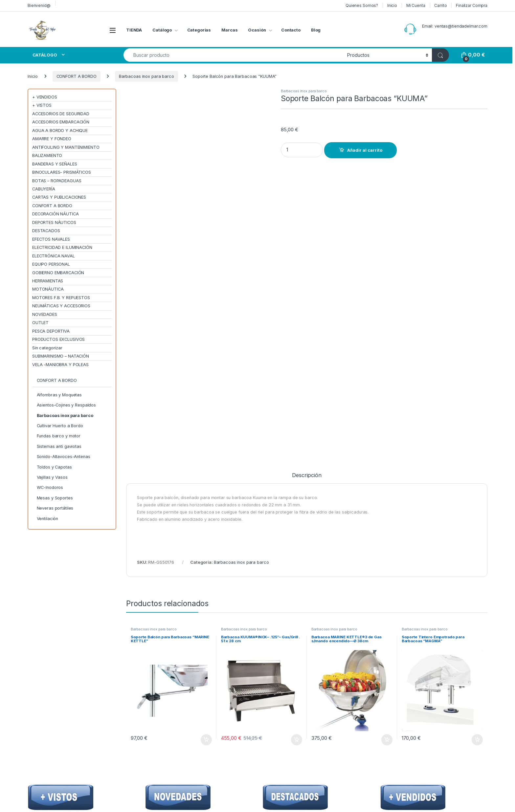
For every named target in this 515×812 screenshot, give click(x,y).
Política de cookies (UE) (376, 694)
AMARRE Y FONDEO (52, 139)
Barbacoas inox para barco (146, 76)
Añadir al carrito (365, 150)
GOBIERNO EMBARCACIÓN (58, 273)
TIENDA (134, 30)
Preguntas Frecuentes (308, 676)
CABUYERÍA (44, 189)
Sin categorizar (47, 348)
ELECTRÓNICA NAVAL (54, 256)
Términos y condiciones (376, 685)
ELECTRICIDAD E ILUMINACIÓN (62, 247)
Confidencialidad (369, 658)
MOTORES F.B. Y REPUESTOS (61, 298)
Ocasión (257, 30)
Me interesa (431, 658)
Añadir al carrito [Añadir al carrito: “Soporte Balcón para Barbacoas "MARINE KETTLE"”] (206, 453)
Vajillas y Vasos (52, 477)
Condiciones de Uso (373, 649)
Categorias (199, 30)
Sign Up (466, 605)
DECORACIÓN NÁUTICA (56, 214)
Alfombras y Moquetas (59, 395)
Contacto (291, 30)
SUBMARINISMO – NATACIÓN (61, 356)
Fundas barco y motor (59, 436)
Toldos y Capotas (54, 467)
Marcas (229, 30)
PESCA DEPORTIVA (51, 331)
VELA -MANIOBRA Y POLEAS (60, 365)
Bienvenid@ (39, 5)
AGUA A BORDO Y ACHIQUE (60, 131)
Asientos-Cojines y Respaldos (66, 405)
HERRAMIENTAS (48, 281)
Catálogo (162, 30)
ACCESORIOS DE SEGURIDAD (61, 114)
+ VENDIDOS (45, 97)
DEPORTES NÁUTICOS (54, 222)
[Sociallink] (28, 752)
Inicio (392, 5)
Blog (316, 30)
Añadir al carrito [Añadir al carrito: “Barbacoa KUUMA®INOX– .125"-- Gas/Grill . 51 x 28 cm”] (297, 453)
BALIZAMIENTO (47, 155)
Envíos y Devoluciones (375, 667)
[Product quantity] (302, 150)
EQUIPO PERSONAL (51, 264)
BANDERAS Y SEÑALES (55, 164)
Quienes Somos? (362, 5)
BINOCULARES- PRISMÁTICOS (62, 172)
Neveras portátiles (55, 508)
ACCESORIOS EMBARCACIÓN (61, 122)
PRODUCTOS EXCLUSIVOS (58, 339)
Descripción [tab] (307, 188)
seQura (294, 694)
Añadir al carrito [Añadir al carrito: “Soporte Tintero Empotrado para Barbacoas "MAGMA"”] (477, 453)
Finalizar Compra (472, 5)
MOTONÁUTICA (48, 289)
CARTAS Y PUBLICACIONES (59, 197)
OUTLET (40, 323)
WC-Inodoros (50, 487)
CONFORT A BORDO (77, 76)
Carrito (440, 5)
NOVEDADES (45, 314)
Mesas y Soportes (55, 498)
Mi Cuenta (416, 5)
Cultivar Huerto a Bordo (60, 426)
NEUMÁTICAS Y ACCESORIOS (61, 306)
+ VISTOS (42, 105)
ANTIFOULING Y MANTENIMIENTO (66, 147)
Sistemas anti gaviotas (59, 446)
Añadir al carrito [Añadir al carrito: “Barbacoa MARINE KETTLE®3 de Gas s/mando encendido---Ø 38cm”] (387, 453)
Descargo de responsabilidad (382, 676)
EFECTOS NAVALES (51, 239)
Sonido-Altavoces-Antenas (64, 457)
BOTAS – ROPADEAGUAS (57, 181)
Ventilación (48, 519)
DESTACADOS (46, 231)
